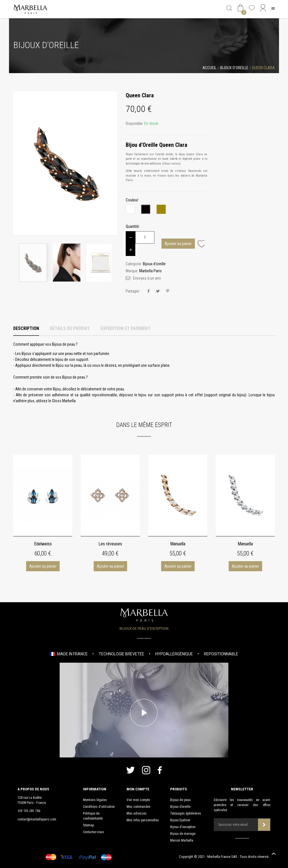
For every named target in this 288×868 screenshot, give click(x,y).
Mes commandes (139, 807)
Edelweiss (43, 544)
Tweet (158, 291)
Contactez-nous (94, 832)
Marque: (132, 271)
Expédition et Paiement (126, 328)
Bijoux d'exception (183, 827)
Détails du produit (70, 328)
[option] (65, 163)
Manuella (178, 544)
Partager (148, 291)
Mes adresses (137, 813)
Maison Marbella (182, 840)
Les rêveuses (110, 544)
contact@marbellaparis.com (37, 819)
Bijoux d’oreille (180, 807)
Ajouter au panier (178, 244)
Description (26, 328)
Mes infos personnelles (143, 820)
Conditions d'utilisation (99, 807)
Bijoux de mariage (183, 834)
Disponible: (135, 123)
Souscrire (264, 825)
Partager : (133, 291)
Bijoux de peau (180, 800)
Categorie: (134, 264)
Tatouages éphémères (186, 813)
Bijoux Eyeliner (180, 820)
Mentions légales (95, 800)
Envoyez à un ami (147, 278)
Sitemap (88, 825)
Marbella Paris (150, 271)
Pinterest (168, 291)
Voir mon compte (138, 800)
